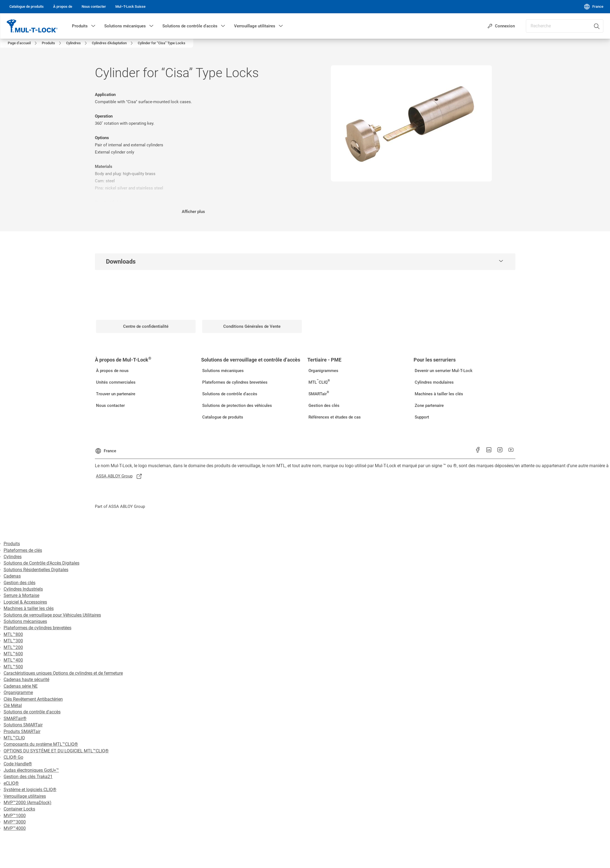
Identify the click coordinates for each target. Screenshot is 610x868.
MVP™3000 (15, 816)
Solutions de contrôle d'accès (190, 26)
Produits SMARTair (22, 726)
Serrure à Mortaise (21, 590)
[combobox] (565, 26)
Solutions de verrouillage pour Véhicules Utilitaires (52, 609)
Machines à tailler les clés (29, 603)
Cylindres (13, 551)
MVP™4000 (15, 822)
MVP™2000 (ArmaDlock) (28, 797)
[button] (93, 26)
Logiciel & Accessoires (25, 596)
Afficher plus (193, 206)
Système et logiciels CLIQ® (30, 784)
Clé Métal (13, 700)
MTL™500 (13, 661)
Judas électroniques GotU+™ (31, 764)
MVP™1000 (15, 810)
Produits (80, 26)
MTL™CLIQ (14, 732)
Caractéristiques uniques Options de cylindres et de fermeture (63, 667)
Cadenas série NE (21, 680)
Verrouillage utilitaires (255, 26)
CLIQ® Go (13, 751)
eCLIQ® (11, 777)
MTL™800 (13, 629)
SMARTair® (15, 713)
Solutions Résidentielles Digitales (36, 564)
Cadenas (12, 570)
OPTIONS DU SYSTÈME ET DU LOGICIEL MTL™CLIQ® (56, 745)
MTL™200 (13, 642)
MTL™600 (13, 648)
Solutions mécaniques (125, 26)
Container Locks (19, 803)
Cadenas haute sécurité (26, 674)
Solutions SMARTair (23, 719)
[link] (27, 7)
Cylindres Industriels (23, 583)
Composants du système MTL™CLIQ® (41, 738)
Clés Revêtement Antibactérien (33, 693)
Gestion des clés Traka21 (28, 771)
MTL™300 (13, 635)
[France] (593, 7)
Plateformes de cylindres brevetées (37, 622)
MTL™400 (13, 654)
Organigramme (18, 687)
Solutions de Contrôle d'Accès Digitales (41, 557)
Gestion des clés (20, 577)
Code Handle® (18, 758)
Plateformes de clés (23, 545)
